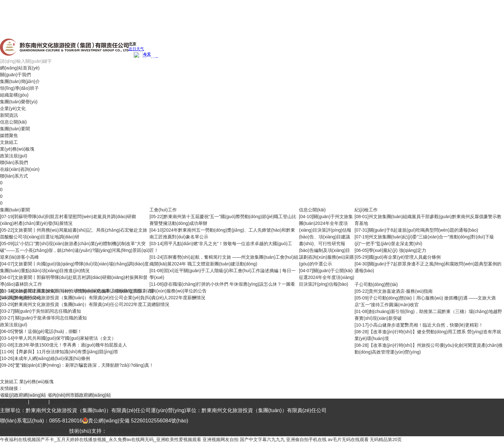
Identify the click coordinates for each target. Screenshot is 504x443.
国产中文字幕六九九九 (262, 439)
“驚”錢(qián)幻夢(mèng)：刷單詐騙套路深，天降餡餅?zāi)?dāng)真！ (84, 365)
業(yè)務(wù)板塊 (17, 149)
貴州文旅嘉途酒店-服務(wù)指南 (401, 291)
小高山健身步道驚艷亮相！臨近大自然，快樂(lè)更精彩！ (426, 325)
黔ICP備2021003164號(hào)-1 (35, 431)
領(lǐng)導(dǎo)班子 (19, 88)
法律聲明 (40, 402)
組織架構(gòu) (14, 95)
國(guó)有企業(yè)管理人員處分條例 (405, 257)
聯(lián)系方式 (14, 176)
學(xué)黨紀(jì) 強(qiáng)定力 (398, 250)
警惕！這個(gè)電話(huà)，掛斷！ (48, 331)
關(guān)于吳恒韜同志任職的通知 (48, 311)
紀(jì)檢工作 (366, 210)
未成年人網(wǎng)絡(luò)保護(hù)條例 (52, 358)
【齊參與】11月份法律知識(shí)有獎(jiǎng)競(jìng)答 (66, 352)
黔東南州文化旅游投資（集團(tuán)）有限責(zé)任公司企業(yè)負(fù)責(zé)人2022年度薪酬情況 (110, 298)
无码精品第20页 (386, 439)
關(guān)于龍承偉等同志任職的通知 (50, 318)
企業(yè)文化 (13, 108)
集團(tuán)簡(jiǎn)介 (20, 81)
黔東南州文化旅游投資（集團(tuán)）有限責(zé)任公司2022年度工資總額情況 (92, 304)
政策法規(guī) (14, 156)
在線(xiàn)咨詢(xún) (20, 169)
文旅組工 (9, 142)
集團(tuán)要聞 (15, 129)
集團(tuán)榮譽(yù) (19, 102)
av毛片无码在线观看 (348, 439)
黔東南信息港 (122, 431)
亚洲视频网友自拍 (221, 439)
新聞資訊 (9, 115)
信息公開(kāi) (13, 122)
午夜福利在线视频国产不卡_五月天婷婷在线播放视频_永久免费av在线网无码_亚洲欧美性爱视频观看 (101, 439)
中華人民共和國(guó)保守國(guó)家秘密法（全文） (65, 338)
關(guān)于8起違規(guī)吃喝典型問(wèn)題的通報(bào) (423, 230)
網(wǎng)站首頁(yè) (20, 68)
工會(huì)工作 (163, 210)
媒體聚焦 (9, 135)
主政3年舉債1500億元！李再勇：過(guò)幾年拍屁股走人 (71, 345)
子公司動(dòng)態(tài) (376, 284)
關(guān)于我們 (15, 75)
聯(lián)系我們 (14, 162)
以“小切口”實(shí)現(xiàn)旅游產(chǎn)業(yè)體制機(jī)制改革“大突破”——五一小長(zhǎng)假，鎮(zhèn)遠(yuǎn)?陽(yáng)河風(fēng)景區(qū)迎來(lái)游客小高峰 (75, 250)
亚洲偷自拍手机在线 (306, 439)
